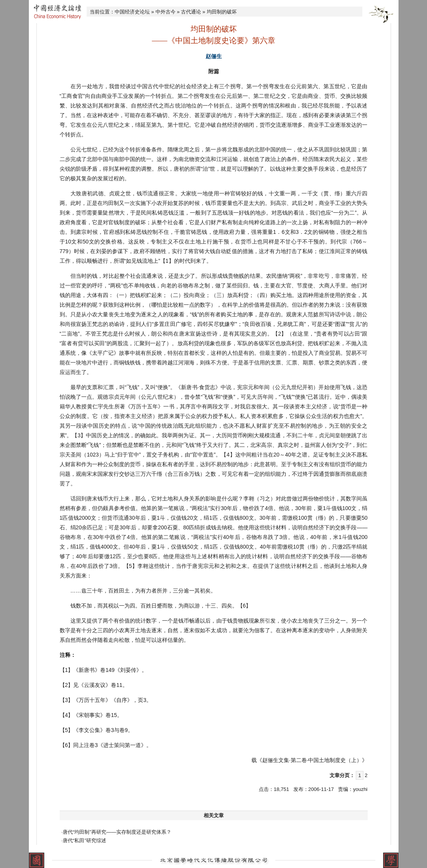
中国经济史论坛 (132, 12)
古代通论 (191, 12)
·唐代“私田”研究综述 (84, 840)
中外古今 (166, 12)
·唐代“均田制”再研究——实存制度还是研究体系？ (116, 832)
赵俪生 (214, 56)
